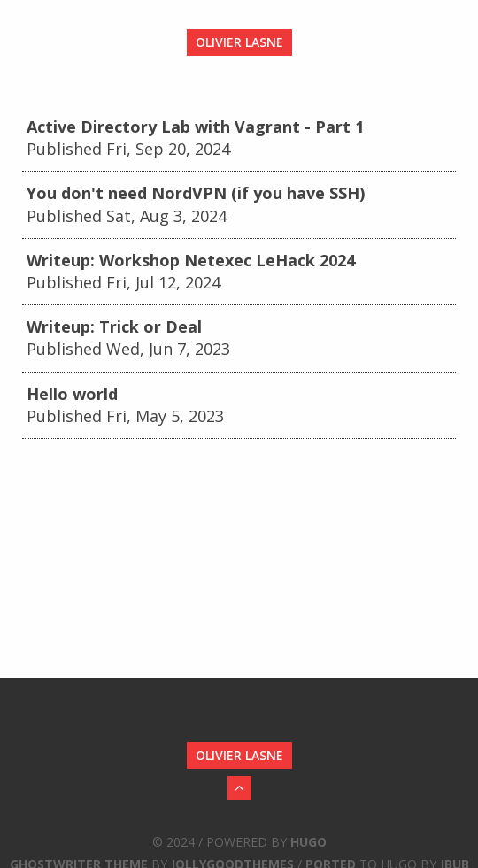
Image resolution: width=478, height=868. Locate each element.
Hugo (308, 842)
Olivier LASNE (239, 42)
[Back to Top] (239, 788)
